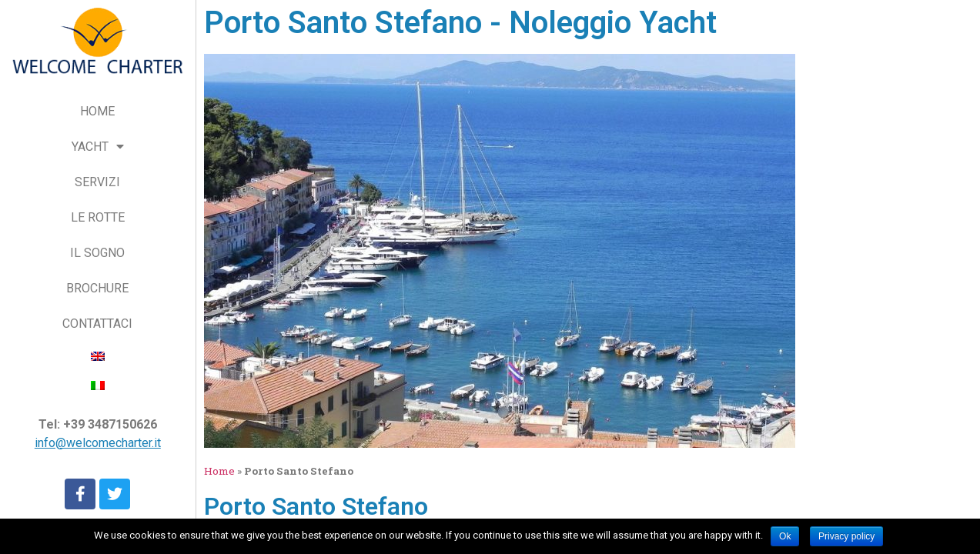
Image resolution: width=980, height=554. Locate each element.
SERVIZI (97, 182)
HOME (97, 111)
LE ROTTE (98, 217)
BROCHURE (97, 288)
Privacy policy (846, 536)
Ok (785, 536)
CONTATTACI (97, 324)
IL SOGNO (97, 253)
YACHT (98, 147)
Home (219, 471)
